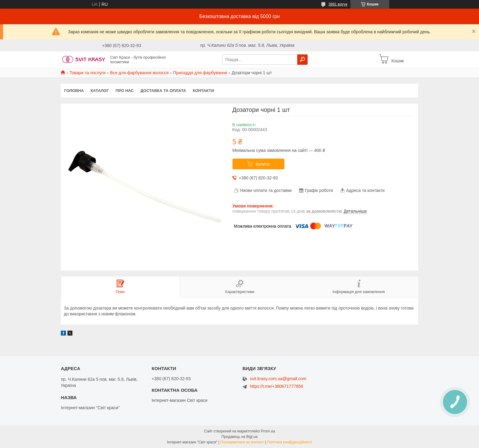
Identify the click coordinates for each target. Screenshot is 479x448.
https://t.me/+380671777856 (277, 386)
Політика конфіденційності (290, 442)
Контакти (203, 91)
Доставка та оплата (163, 91)
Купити (263, 164)
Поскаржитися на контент (242, 442)
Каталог (100, 91)
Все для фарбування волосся (139, 73)
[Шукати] (302, 60)
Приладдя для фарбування (200, 73)
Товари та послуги (87, 73)
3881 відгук (338, 4)
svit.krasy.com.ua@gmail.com (278, 379)
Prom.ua (268, 431)
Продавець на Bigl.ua (239, 437)
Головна (74, 91)
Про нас (124, 91)
